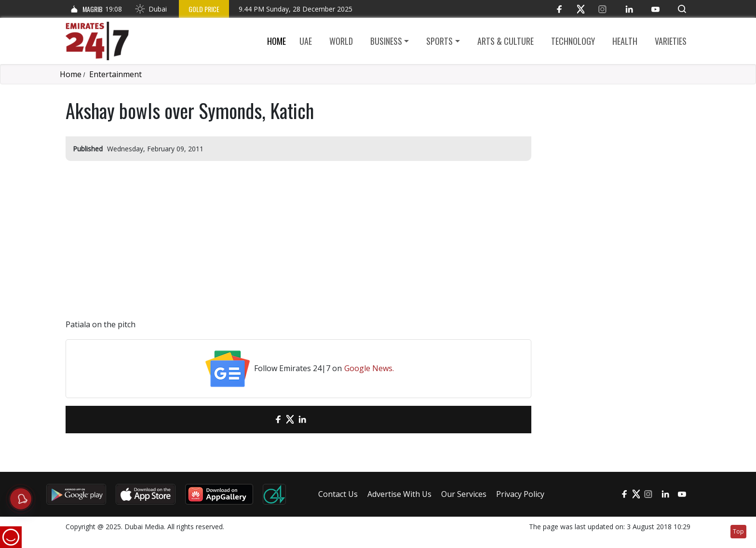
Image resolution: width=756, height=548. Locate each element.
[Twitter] (581, 9)
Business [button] (386, 41)
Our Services (464, 494)
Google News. (369, 368)
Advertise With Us (399, 494)
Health (625, 41)
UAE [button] (306, 41)
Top (738, 531)
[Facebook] (559, 9)
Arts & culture (506, 41)
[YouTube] (655, 9)
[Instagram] (602, 9)
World (341, 41)
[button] (682, 9)
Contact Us (338, 494)
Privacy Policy (520, 494)
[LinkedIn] (629, 9)
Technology (573, 41)
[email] (261, 420)
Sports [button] (439, 41)
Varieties (671, 41)
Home (277, 41)
